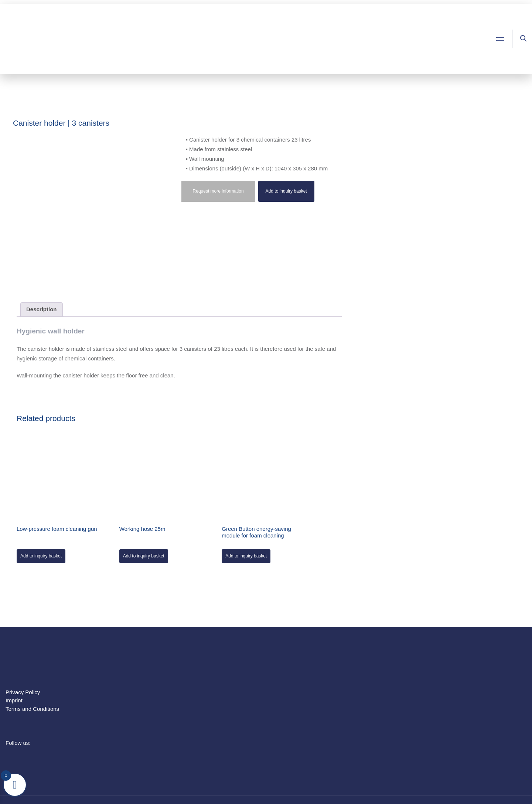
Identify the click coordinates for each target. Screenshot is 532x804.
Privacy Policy (23, 692)
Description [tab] (42, 309)
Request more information (218, 191)
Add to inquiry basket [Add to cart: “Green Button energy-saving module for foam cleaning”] (246, 556)
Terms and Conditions (32, 709)
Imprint (14, 700)
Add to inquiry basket (286, 191)
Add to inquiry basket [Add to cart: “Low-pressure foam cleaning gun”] (41, 556)
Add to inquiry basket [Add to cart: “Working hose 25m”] (144, 556)
